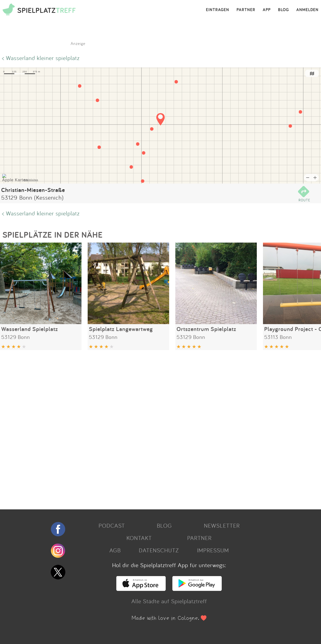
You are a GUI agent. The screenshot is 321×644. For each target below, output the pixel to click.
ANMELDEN (307, 10)
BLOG (283, 10)
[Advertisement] (148, 428)
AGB (115, 550)
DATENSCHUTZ (159, 550)
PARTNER (246, 10)
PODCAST (112, 525)
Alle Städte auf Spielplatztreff (169, 601)
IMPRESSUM (213, 550)
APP (267, 10)
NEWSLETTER (222, 525)
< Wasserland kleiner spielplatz (41, 58)
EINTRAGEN (218, 10)
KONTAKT (139, 538)
